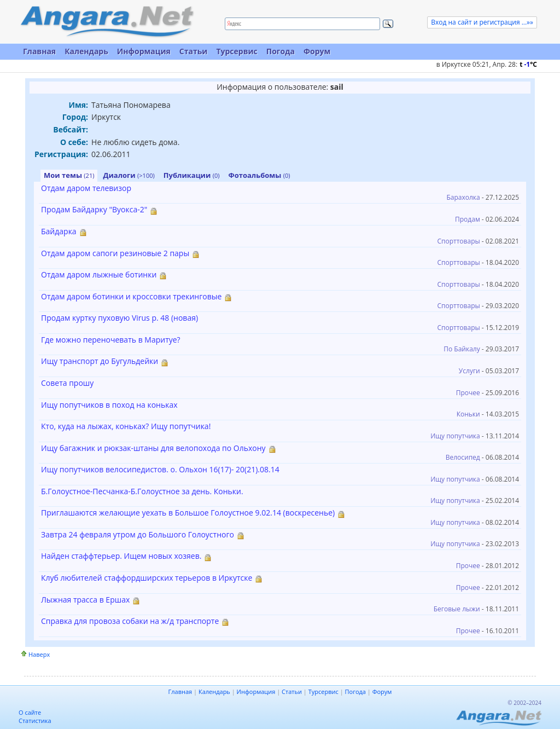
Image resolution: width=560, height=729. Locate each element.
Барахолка (463, 197)
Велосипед (463, 457)
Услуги (469, 371)
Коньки (468, 414)
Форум (317, 51)
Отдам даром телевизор (86, 188)
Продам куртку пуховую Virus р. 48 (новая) (119, 318)
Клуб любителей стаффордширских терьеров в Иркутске (147, 578)
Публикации (192, 175)
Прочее (468, 393)
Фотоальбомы (259, 175)
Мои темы (69, 175)
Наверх (39, 654)
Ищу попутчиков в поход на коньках (109, 405)
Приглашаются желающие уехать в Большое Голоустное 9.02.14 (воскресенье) (188, 513)
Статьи (194, 51)
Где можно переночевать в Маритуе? (111, 340)
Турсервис (237, 51)
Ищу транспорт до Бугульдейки (100, 361)
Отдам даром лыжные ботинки (99, 274)
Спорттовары (459, 241)
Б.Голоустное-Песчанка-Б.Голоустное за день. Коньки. (142, 491)
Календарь (86, 51)
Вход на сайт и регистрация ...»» (482, 22)
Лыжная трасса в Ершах (85, 600)
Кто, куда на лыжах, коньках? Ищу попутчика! (126, 426)
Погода (281, 51)
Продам (468, 219)
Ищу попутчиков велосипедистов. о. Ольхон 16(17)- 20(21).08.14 (160, 469)
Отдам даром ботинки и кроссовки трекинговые (131, 296)
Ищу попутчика (455, 436)
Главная (39, 51)
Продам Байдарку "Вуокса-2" (94, 209)
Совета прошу (67, 383)
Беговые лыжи (457, 609)
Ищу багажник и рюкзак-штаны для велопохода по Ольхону (153, 448)
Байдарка (59, 231)
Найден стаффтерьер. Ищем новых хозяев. (121, 556)
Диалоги (129, 175)
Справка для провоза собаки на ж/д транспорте (130, 621)
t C (528, 64)
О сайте (30, 712)
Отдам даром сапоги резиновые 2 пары (115, 253)
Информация (144, 51)
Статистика (35, 721)
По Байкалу (462, 349)
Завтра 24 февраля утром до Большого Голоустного (138, 534)
